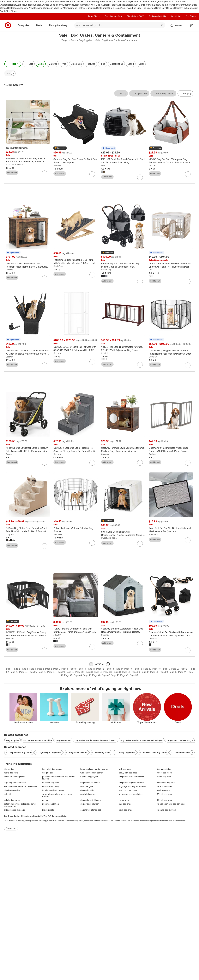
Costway (10, 270)
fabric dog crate (11, 773)
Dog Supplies (85, 40)
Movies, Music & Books (99, 5)
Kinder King (106, 270)
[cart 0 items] (191, 25)
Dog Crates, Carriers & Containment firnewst (95, 740)
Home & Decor (75, 2)
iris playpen (124, 800)
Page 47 (106, 675)
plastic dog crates (12, 790)
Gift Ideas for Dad (28, 2)
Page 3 (24, 669)
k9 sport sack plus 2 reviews (131, 783)
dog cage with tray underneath (132, 786)
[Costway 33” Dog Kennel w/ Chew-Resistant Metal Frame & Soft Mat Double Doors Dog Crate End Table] (28, 265)
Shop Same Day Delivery (162, 8)
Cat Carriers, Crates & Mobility (37, 740)
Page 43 (68, 675)
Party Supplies (118, 5)
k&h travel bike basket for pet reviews (21, 786)
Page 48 (115, 675)
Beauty (162, 2)
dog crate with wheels (90, 783)
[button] (60, 148)
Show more (11, 828)
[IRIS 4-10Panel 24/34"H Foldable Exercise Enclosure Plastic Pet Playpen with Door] (171, 265)
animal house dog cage (14, 810)
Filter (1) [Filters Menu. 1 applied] (13, 64)
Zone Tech (154, 534)
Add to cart (12, 173)
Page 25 (33, 672)
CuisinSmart (59, 266)
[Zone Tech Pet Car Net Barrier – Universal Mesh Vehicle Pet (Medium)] (171, 530)
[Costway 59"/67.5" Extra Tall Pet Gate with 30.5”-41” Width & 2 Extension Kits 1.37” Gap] (76, 349)
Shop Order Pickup (140, 8)
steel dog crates (101, 753)
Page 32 (98, 672)
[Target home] (8, 25)
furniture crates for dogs (53, 790)
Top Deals (97, 8)
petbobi (7, 794)
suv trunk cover (164, 790)
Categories (25, 25)
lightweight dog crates (49, 753)
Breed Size (76, 64)
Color (141, 64)
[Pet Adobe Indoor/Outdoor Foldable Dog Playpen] (76, 530)
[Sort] (28, 64)
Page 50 (134, 675)
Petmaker (58, 534)
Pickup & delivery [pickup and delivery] (59, 25)
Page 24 (23, 672)
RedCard (187, 8)
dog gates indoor (164, 769)
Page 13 (110, 669)
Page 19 (166, 669)
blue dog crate (125, 804)
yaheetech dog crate (166, 783)
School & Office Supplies (46, 5)
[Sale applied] (10, 73)
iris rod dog (9, 769)
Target (65, 40)
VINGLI (104, 353)
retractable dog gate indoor (131, 794)
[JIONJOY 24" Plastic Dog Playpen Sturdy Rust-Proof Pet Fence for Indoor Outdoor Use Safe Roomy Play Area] (28, 634)
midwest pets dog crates (153, 753)
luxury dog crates (125, 753)
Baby (156, 2)
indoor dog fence (164, 773)
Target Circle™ (94, 16)
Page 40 (173, 672)
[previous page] (91, 664)
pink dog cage (125, 769)
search (163, 26)
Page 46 (96, 675)
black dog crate (126, 810)
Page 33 (108, 672)
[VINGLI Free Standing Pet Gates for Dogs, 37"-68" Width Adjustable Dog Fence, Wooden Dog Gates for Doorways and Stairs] (123, 349)
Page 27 (51, 672)
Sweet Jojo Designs (110, 538)
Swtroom (57, 165)
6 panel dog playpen (89, 777)
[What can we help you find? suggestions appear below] (120, 25)
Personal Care (172, 2)
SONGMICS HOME (14, 165)
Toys (60, 5)
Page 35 (126, 672)
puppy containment (51, 804)
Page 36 (136, 672)
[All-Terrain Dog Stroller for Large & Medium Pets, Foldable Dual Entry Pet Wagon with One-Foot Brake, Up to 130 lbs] (28, 450)
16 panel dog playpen (166, 810)
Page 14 (119, 669)
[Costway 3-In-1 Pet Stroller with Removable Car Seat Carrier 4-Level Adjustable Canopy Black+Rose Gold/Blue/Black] (171, 634)
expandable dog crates (19, 753)
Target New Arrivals (10, 2)
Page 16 (138, 669)
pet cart (46, 800)
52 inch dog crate (165, 794)
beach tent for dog (50, 786)
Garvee (9, 454)
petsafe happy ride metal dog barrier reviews (58, 778)
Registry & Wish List (157, 16)
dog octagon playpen (90, 804)
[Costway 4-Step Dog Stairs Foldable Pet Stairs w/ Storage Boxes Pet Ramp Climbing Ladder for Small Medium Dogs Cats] (76, 450)
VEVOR (152, 165)
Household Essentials (142, 2)
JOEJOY (57, 635)
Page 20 (175, 669)
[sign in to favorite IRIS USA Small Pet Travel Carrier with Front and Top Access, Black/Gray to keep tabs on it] (140, 177)
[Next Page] (13, 73)
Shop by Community (180, 5)
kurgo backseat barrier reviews (94, 769)
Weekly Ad (126, 8)
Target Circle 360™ (136, 16)
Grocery (127, 2)
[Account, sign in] (177, 25)
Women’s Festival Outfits (80, 8)
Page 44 (78, 675)
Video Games (81, 5)
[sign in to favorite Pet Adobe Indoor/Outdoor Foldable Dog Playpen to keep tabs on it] (92, 543)
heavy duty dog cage (128, 773)
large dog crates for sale (15, 783)
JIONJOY (10, 639)
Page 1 (8, 669)
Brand (131, 64)
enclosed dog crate (51, 783)
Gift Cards (140, 5)
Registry (178, 8)
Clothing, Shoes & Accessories (52, 2)
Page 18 (157, 669)
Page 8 (65, 669)
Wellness (20, 5)
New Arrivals (30, 8)
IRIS (103, 165)
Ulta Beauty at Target (160, 5)
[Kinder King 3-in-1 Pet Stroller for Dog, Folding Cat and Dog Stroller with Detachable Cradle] (123, 265)
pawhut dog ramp (88, 794)
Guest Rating (116, 64)
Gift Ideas (130, 5)
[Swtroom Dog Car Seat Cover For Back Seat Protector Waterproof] (76, 161)
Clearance (18, 8)
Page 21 (185, 669)
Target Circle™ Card (114, 16)
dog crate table (87, 790)
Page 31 (89, 672)
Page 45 (87, 675)
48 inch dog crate (165, 800)
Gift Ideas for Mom (59, 8)
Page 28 (61, 672)
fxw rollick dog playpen (52, 769)
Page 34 (117, 672)
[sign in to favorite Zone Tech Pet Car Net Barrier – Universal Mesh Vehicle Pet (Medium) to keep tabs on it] (188, 540)
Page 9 (73, 669)
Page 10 (82, 669)
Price (103, 64)
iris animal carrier (164, 786)
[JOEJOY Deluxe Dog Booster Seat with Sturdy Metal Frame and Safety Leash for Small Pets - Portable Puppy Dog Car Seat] (76, 630)
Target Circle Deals (111, 8)
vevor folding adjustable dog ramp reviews (57, 795)
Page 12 (100, 669)
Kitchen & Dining (90, 2)
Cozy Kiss (10, 534)
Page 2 (16, 669)
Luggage (29, 5)
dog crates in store (76, 753)
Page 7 (57, 669)
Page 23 (14, 672)
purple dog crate (164, 777)
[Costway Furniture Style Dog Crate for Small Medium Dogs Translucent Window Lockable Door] (123, 450)
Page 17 (147, 669)
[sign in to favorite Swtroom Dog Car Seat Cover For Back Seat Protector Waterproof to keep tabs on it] (92, 174)
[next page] (108, 664)
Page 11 (91, 669)
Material (53, 64)
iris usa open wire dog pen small (171, 804)
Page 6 (49, 669)
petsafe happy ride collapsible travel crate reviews (20, 805)
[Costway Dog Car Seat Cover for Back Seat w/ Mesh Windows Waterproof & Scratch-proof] (28, 352)
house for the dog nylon (15, 777)
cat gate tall (47, 773)
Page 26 (42, 672)
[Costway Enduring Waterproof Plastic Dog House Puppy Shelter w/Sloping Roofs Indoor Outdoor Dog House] (123, 630)
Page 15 (128, 669)
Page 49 (124, 675)
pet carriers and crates (184, 753)
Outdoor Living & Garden (111, 2)
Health (13, 5)
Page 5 (41, 669)
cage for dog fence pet (90, 810)
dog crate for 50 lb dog (90, 800)
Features (91, 64)
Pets (147, 5)
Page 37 (145, 672)
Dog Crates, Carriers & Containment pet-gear (142, 740)
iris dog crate (48, 810)
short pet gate (87, 786)
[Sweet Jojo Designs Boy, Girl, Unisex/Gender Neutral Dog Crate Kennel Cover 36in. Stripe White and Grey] (123, 533)
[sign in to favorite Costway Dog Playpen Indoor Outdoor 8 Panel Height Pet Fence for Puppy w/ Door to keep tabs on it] (188, 365)
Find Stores (12, 11)
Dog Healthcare (63, 740)
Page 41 (182, 672)
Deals (10, 8)
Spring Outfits (43, 8)
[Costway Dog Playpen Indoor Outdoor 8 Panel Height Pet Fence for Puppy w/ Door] (171, 352)
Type (64, 64)
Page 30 (79, 672)
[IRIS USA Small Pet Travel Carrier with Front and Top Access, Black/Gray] (123, 161)
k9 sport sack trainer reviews (131, 777)
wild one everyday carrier (92, 773)
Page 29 (70, 672)
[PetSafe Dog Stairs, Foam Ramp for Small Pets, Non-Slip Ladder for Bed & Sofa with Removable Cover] (28, 530)
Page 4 (33, 669)
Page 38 (154, 672)
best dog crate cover (128, 790)
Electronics (68, 5)
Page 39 (164, 672)
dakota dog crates (12, 800)
